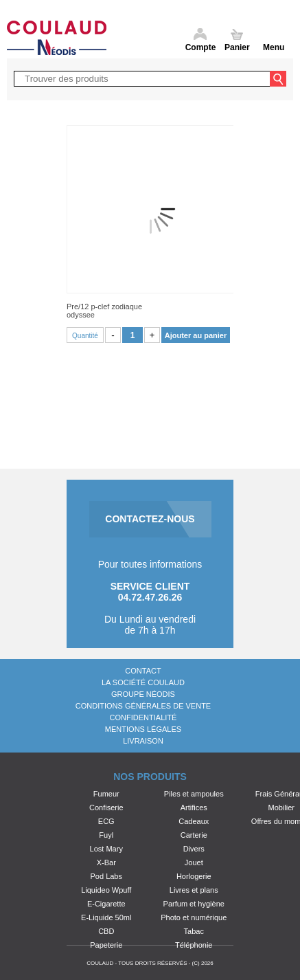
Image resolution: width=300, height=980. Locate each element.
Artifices (194, 808)
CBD (106, 931)
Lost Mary (106, 849)
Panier (237, 47)
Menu (274, 47)
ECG (106, 821)
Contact (143, 671)
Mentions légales (143, 729)
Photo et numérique (194, 917)
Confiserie (106, 808)
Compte (201, 47)
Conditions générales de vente (143, 706)
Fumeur (106, 794)
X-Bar (106, 862)
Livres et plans (194, 890)
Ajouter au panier (196, 335)
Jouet (194, 862)
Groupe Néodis (143, 694)
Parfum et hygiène (194, 904)
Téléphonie (194, 945)
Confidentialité (143, 717)
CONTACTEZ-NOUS (150, 519)
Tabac (194, 931)
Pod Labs (106, 876)
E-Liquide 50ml (106, 917)
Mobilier (281, 808)
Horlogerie (194, 876)
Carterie (194, 835)
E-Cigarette (106, 904)
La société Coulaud (143, 682)
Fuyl (106, 835)
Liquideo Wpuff (106, 890)
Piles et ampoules (194, 794)
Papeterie (106, 945)
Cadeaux (194, 821)
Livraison (143, 741)
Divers (194, 849)
